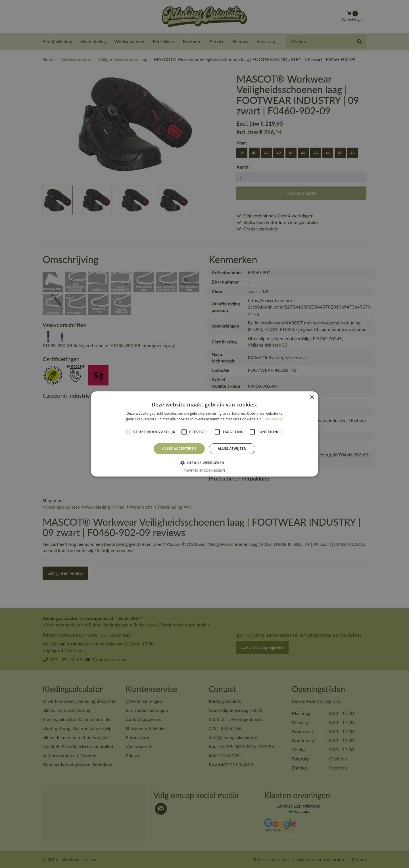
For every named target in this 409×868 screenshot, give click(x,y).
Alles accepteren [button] (179, 449)
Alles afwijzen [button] (232, 449)
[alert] (204, 434)
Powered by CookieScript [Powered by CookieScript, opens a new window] (205, 470)
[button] (204, 463)
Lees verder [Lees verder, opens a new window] (273, 419)
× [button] (312, 398)
